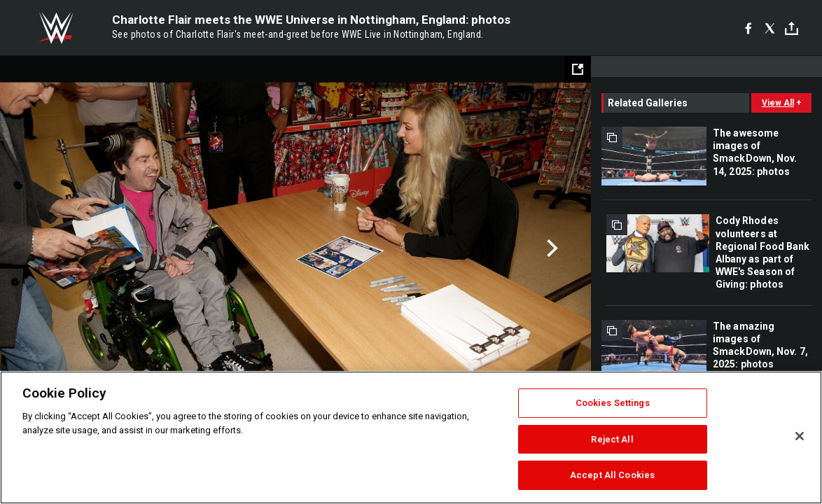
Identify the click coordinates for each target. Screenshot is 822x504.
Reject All (612, 439)
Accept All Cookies (612, 475)
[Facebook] (748, 28)
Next (551, 248)
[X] (770, 28)
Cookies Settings (613, 403)
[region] (411, 437)
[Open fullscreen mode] (578, 69)
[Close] (800, 436)
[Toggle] (792, 28)
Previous (40, 248)
